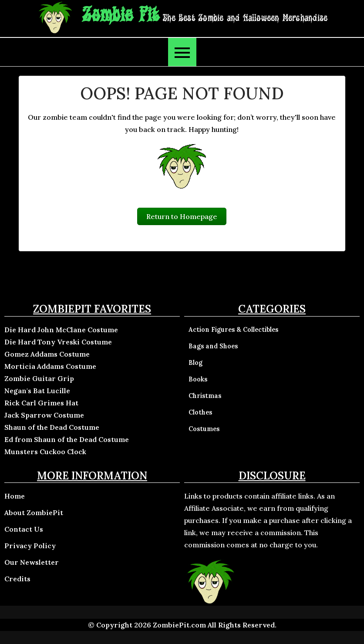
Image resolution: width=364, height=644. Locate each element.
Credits (17, 579)
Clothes (200, 412)
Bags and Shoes (213, 346)
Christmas (205, 396)
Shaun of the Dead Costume (52, 427)
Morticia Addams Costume (50, 366)
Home (15, 496)
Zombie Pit (120, 15)
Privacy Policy (30, 546)
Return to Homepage (182, 216)
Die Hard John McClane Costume (61, 330)
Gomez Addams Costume (47, 354)
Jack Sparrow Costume (44, 415)
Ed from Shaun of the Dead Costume (67, 439)
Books (198, 379)
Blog (195, 363)
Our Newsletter (32, 562)
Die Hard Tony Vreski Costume (58, 342)
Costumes (204, 429)
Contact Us (24, 529)
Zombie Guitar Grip (39, 378)
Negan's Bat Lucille (37, 391)
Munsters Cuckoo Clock (45, 452)
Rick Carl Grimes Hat (41, 403)
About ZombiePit (34, 513)
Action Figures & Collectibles (233, 330)
